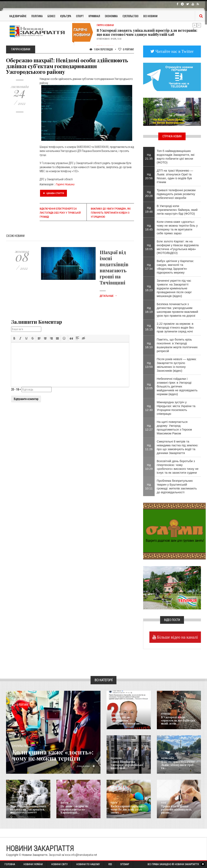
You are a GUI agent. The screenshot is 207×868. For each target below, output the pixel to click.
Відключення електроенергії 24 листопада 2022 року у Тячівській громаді (60, 213)
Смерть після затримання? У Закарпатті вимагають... (128, 721)
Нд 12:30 (149, 408)
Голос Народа (117, 714)
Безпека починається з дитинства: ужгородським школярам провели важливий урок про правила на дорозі (177, 310)
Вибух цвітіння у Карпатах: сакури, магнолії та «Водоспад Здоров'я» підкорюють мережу (175, 267)
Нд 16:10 (149, 345)
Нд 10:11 (149, 486)
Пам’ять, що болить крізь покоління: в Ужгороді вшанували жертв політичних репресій (177, 345)
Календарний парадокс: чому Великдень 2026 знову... (128, 810)
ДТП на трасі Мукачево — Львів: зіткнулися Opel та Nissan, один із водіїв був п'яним (175, 176)
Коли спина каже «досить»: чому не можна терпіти (54, 755)
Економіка (111, 16)
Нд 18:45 (149, 227)
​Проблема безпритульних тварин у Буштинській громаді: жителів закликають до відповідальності (177, 486)
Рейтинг (126, 49)
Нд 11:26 (149, 447)
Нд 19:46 (149, 210)
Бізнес (51, 16)
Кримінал (94, 16)
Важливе (64, 803)
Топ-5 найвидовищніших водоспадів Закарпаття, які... (28, 810)
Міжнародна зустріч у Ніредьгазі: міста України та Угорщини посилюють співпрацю (176, 408)
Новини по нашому (20, 803)
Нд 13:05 (149, 386)
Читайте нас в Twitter (174, 51)
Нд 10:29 (149, 467)
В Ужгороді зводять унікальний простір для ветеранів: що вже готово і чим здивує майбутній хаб (147, 32)
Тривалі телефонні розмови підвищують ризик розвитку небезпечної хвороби (176, 194)
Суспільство (130, 16)
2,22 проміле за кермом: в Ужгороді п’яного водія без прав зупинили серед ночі (175, 327)
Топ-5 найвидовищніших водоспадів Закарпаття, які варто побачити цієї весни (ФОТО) (175, 157)
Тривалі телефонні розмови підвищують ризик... (176, 810)
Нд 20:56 (149, 176)
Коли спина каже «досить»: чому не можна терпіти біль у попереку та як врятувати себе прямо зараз (177, 227)
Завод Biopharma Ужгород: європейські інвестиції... (127, 765)
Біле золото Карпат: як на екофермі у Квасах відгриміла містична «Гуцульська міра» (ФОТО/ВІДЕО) (178, 247)
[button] (14, 338)
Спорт (80, 16)
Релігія (114, 803)
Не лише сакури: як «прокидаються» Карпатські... (74, 810)
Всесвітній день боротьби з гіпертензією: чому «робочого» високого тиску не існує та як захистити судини (178, 467)
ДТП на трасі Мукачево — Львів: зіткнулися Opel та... (179, 765)
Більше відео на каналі (177, 637)
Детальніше (108, 296)
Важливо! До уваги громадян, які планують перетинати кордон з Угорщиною (111, 213)
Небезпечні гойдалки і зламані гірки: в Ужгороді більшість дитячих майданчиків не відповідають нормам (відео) (177, 386)
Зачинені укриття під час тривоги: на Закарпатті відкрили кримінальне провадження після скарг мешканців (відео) (174, 288)
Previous (195, 25)
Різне (164, 803)
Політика (37, 16)
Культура (66, 16)
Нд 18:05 (149, 247)
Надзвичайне (18, 16)
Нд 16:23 (149, 288)
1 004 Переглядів (101, 49)
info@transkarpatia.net (84, 855)
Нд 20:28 (149, 194)
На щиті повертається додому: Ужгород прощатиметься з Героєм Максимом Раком (174, 428)
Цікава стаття (54, 193)
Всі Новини (150, 16)
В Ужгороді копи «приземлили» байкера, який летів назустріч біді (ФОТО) (177, 210)
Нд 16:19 (149, 310)
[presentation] (14, 338)
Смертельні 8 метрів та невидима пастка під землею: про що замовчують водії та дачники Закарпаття (177, 447)
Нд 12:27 (149, 428)
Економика (116, 758)
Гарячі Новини (65, 184)
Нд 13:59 (149, 365)
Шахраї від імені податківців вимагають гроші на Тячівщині (114, 267)
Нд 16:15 (149, 327)
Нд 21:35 (149, 157)
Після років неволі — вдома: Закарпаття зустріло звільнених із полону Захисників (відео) (177, 365)
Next (199, 25)
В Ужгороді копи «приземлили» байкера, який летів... (178, 721)
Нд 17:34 (149, 267)
